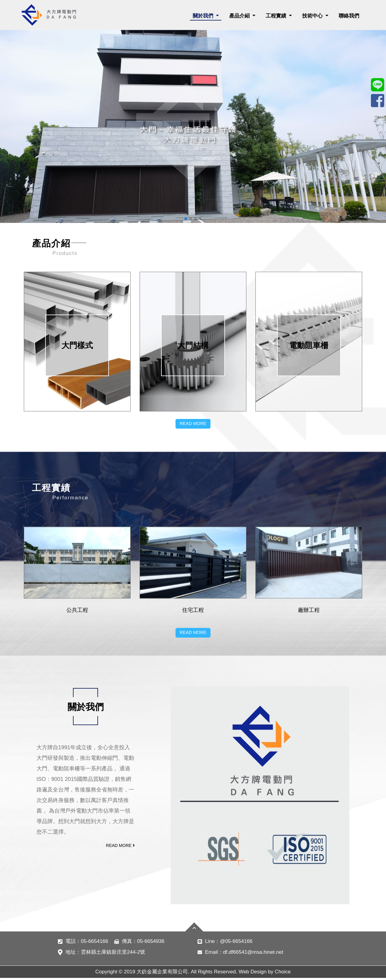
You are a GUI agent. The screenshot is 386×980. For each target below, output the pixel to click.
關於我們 (204, 16)
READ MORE (193, 599)
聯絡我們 (349, 16)
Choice (283, 974)
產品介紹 (240, 16)
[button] (186, 219)
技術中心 (313, 16)
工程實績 (277, 16)
